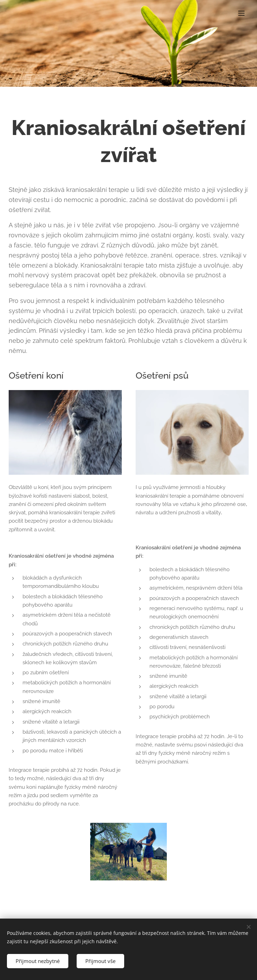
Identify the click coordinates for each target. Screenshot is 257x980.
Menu (241, 13)
